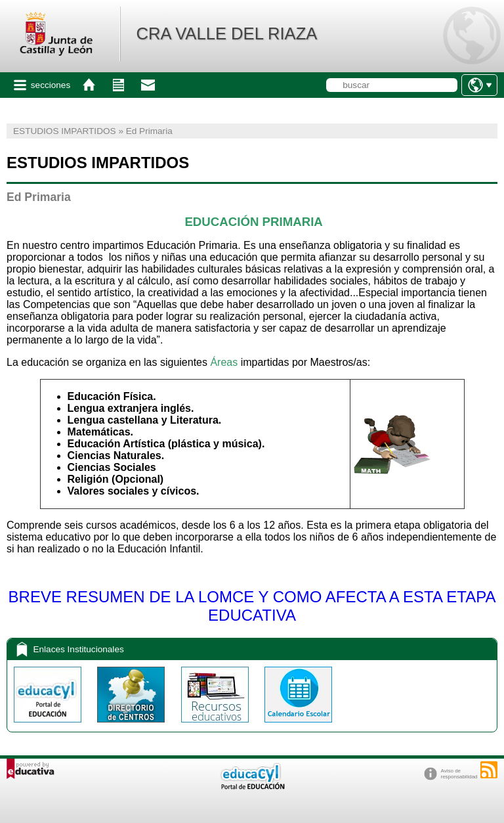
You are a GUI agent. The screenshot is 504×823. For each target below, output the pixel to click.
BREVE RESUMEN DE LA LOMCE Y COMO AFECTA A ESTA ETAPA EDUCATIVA (252, 606)
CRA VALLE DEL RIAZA (226, 33)
